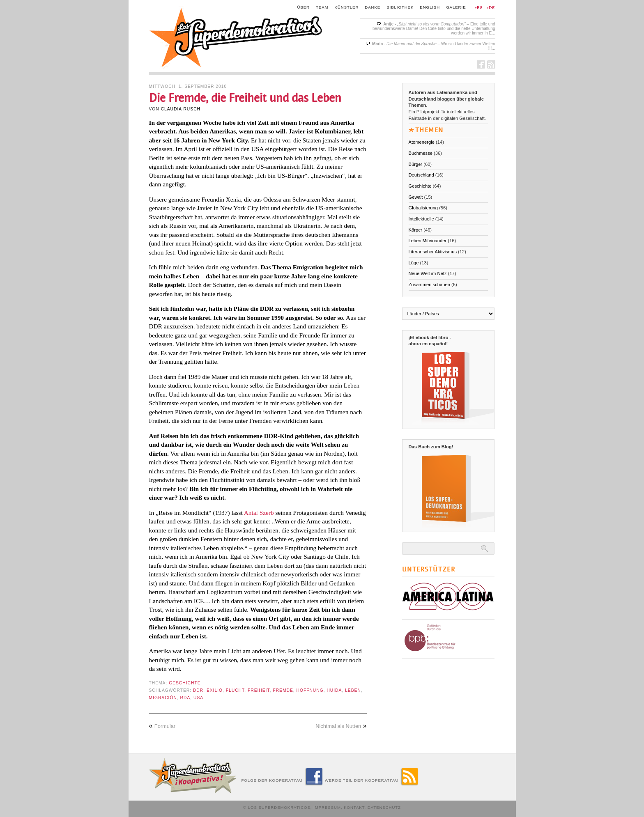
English (430, 7)
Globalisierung (423, 208)
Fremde (283, 690)
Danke (373, 7)
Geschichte (185, 683)
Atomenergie (422, 142)
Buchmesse (421, 153)
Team (322, 7)
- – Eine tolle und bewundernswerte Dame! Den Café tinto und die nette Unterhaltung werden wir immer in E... (434, 29)
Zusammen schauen (429, 285)
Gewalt (416, 197)
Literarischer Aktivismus (433, 252)
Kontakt (354, 807)
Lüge (414, 263)
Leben (353, 690)
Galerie (456, 7)
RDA (185, 698)
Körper (416, 230)
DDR (198, 690)
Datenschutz (384, 807)
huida (334, 690)
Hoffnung (310, 690)
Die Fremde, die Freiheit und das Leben (245, 98)
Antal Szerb (259, 513)
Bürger (416, 164)
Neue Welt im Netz (428, 273)
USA (198, 698)
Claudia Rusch (181, 109)
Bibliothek (400, 7)
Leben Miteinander (428, 241)
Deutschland (421, 175)
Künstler (347, 7)
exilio (215, 690)
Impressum (327, 807)
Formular (165, 726)
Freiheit (259, 690)
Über (304, 7)
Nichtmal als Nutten (338, 726)
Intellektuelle (421, 219)
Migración (163, 698)
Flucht (235, 690)
